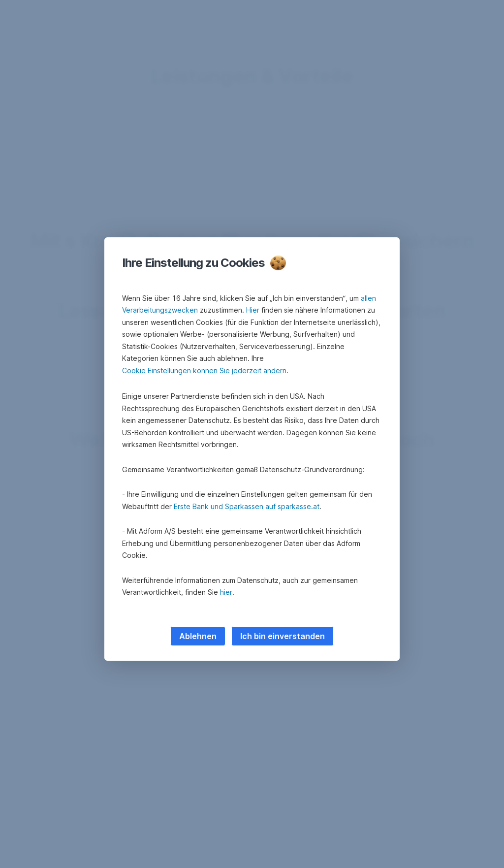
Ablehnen (198, 636)
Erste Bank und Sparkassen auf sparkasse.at (247, 506)
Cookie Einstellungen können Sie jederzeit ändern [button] (204, 370)
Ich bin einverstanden (283, 636)
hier (226, 592)
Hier (253, 310)
